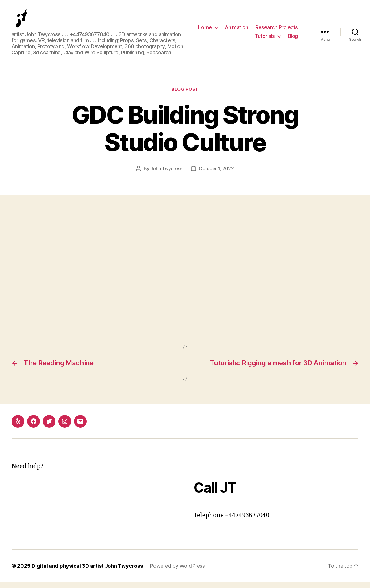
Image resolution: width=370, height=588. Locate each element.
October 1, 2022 (216, 174)
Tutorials (265, 39)
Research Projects (277, 30)
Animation (237, 30)
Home (205, 30)
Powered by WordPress (177, 572)
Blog (293, 39)
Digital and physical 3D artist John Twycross (87, 572)
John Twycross (166, 174)
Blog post (185, 95)
